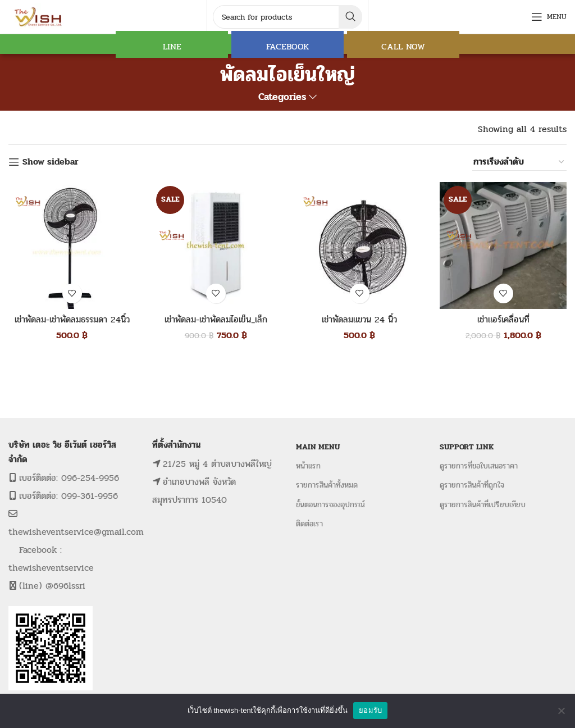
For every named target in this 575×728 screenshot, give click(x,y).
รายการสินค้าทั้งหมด (327, 485)
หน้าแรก (308, 466)
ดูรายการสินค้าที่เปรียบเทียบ (483, 505)
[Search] (287, 17)
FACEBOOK (287, 46)
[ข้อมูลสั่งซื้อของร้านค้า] (519, 162)
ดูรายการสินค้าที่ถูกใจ (472, 485)
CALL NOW (403, 46)
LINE (172, 46)
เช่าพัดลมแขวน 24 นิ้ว (359, 319)
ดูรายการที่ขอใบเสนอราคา (479, 466)
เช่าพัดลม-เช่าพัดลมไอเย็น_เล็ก (216, 319)
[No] (561, 711)
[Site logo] (39, 16)
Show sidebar (51, 162)
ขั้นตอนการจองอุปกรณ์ (330, 505)
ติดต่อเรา (309, 524)
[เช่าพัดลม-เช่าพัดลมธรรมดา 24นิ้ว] (72, 245)
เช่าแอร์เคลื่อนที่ (503, 319)
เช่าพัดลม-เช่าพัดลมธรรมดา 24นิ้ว (72, 319)
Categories (282, 97)
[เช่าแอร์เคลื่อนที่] (503, 245)
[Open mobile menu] (549, 17)
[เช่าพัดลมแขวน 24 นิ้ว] (359, 245)
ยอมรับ (370, 710)
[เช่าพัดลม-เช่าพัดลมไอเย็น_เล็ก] (216, 245)
